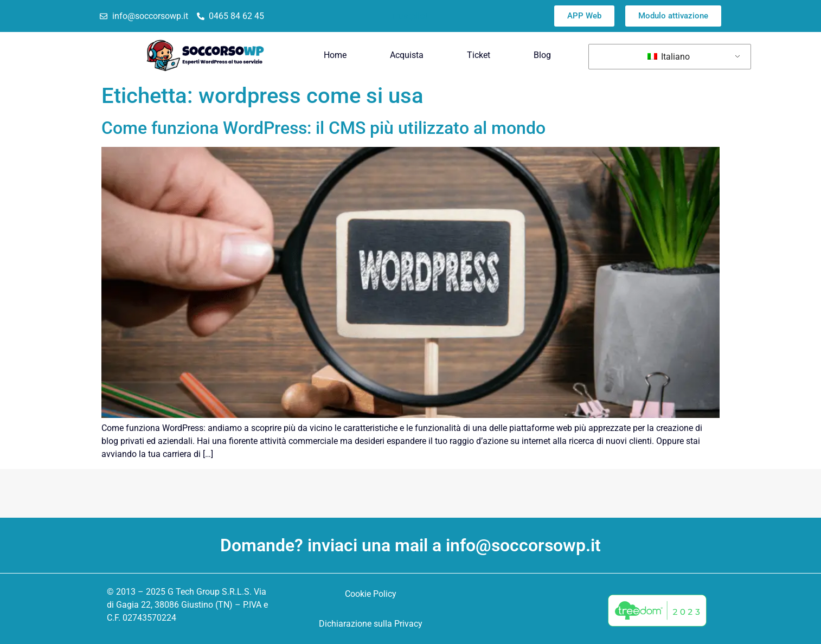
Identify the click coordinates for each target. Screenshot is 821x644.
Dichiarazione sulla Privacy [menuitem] (371, 624)
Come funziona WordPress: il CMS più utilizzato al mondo (323, 128)
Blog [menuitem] (542, 55)
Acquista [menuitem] (407, 55)
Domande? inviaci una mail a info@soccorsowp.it (410, 545)
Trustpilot (409, 16)
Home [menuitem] (335, 55)
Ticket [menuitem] (479, 55)
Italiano (669, 57)
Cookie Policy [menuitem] (371, 594)
